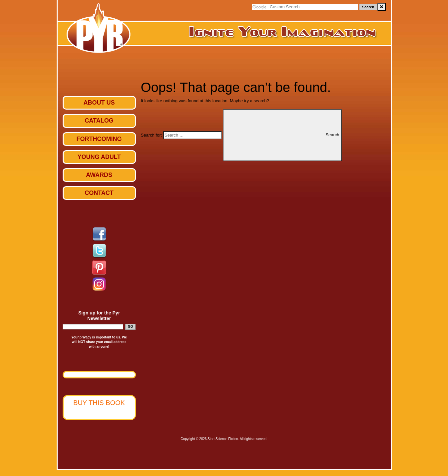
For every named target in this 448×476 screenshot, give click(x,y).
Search (368, 7)
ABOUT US (99, 103)
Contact (99, 193)
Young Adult (99, 157)
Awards (99, 175)
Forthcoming (99, 139)
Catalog (99, 121)
